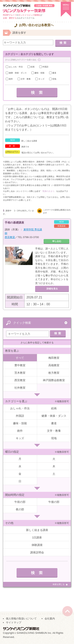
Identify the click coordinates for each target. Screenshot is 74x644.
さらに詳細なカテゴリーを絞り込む (21, 60)
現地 (54, 79)
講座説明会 (37, 552)
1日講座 (37, 537)
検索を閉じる (59, 584)
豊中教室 (20, 365)
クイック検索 (22, 323)
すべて (20, 358)
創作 (11, 79)
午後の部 (54, 502)
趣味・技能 (39, 73)
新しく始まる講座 (37, 530)
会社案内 (50, 619)
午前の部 (20, 502)
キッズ (41, 79)
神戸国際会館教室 (54, 380)
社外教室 (20, 388)
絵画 (33, 67)
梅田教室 (54, 358)
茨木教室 (20, 373)
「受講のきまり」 (48, 191)
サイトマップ (14, 622)
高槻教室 (54, 365)
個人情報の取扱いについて (21, 619)
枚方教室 (54, 373)
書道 (54, 73)
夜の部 (20, 509)
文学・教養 (26, 79)
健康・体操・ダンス (18, 73)
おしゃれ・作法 (16, 67)
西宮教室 (10, 237)
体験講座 (37, 545)
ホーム (6, 32)
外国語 (45, 67)
